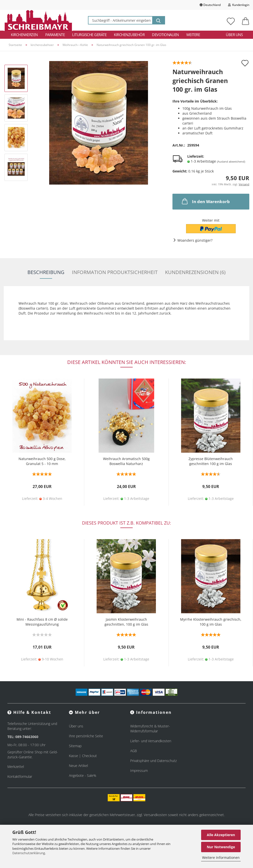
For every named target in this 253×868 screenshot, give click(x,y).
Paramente (55, 35)
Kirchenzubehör (129, 35)
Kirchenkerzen (24, 35)
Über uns (234, 35)
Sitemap (75, 746)
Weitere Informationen (221, 857)
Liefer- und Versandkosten (151, 741)
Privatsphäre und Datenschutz (153, 761)
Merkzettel (16, 767)
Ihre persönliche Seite (86, 736)
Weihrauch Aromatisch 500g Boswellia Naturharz (126, 461)
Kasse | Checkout (83, 756)
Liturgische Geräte (89, 35)
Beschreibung (46, 272)
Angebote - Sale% (83, 775)
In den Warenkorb (205, 201)
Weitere (193, 35)
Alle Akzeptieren (221, 835)
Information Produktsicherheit (115, 272)
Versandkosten (155, 815)
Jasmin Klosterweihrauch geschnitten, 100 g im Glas (126, 622)
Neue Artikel (78, 766)
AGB (134, 751)
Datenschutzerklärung (29, 853)
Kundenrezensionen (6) (195, 272)
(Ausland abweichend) (231, 161)
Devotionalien (165, 35)
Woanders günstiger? (195, 240)
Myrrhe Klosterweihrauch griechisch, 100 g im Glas (211, 622)
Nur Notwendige (221, 847)
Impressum (139, 771)
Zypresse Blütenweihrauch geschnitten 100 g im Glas (211, 461)
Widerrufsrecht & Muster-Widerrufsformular (150, 729)
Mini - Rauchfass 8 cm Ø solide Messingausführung (42, 622)
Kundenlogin (239, 5)
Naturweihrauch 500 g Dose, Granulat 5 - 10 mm (42, 461)
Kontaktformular (20, 776)
